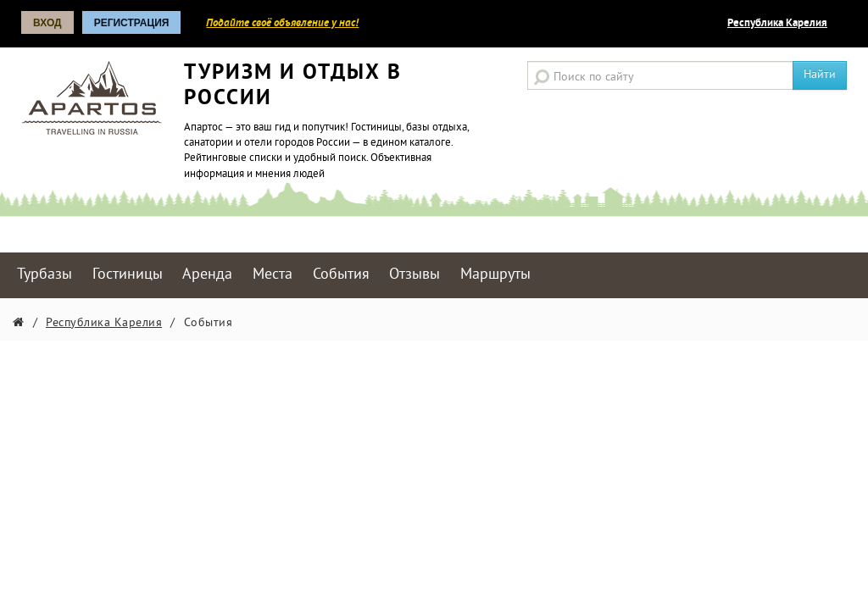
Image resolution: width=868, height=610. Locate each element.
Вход (47, 23)
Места (273, 275)
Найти (820, 75)
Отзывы (415, 275)
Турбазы (45, 275)
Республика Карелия (777, 24)
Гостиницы (128, 275)
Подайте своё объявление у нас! (282, 24)
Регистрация (132, 23)
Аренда (207, 275)
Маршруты (495, 275)
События (341, 275)
